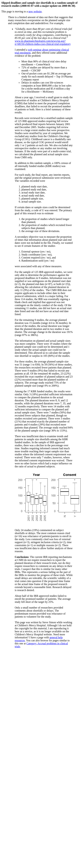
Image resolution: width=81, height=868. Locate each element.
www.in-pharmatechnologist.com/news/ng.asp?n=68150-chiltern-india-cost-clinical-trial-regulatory (43, 42)
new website (35, 11)
